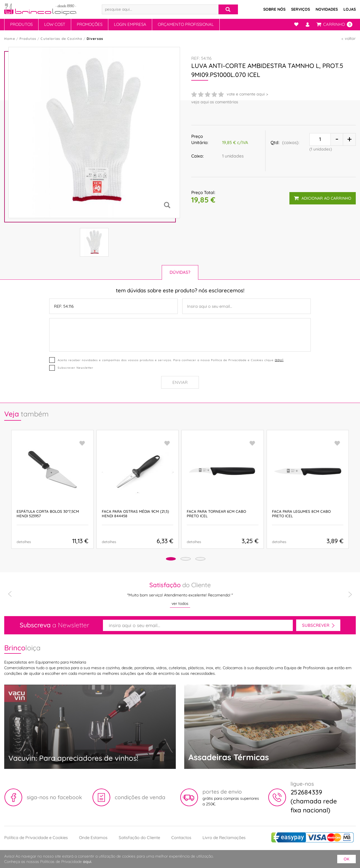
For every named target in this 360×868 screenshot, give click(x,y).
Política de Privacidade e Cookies (36, 838)
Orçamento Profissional (186, 24)
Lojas (350, 9)
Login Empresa (130, 24)
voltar (350, 38)
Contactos (181, 838)
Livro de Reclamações (224, 838)
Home (10, 39)
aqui (279, 360)
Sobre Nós (274, 9)
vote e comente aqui (246, 94)
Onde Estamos (93, 838)
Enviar (180, 382)
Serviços (301, 9)
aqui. (87, 862)
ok (346, 859)
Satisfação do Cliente (139, 838)
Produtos (21, 24)
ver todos (180, 603)
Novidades (327, 9)
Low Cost (55, 24)
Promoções (90, 24)
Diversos (95, 39)
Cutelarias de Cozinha (61, 39)
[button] (161, 560)
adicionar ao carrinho (322, 195)
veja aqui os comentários (215, 102)
